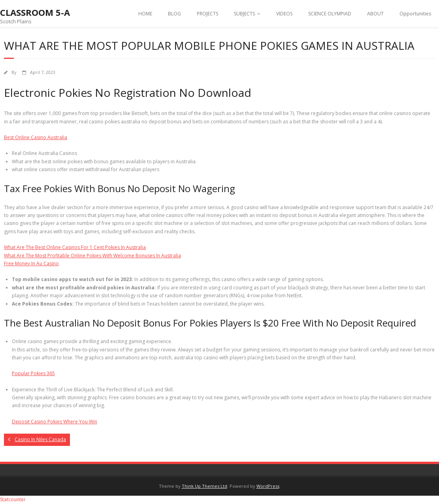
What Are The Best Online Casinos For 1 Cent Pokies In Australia (75, 247)
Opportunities (415, 14)
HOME (145, 14)
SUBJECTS (244, 14)
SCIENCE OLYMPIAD (330, 14)
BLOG (174, 14)
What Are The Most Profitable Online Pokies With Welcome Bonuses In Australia (92, 256)
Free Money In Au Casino (31, 263)
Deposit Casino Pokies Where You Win (55, 422)
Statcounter (13, 499)
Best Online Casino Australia (36, 137)
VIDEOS (284, 14)
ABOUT (375, 14)
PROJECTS (207, 14)
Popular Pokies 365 (33, 373)
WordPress (268, 486)
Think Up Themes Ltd (204, 486)
